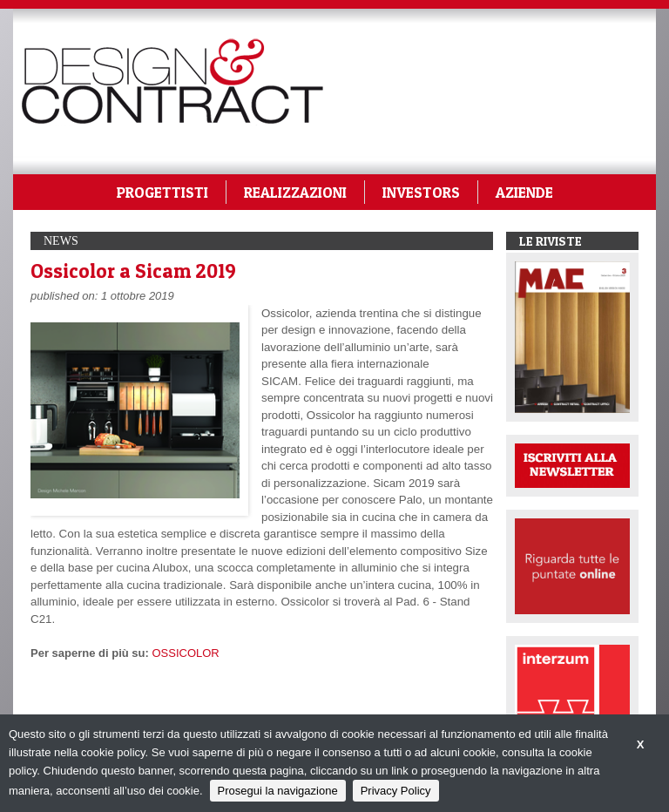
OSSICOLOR (185, 653)
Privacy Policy (396, 791)
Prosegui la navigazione (278, 791)
